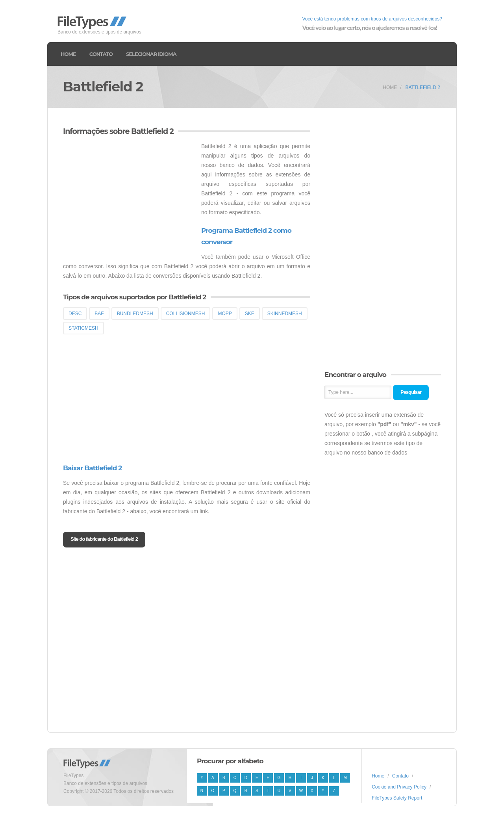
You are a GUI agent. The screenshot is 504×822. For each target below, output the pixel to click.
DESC (75, 314)
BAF (99, 314)
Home (68, 54)
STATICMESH (83, 328)
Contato (101, 54)
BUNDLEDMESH (135, 314)
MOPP (225, 314)
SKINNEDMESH (285, 314)
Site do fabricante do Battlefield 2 (104, 539)
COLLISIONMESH (186, 314)
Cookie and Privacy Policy (399, 787)
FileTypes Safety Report (397, 798)
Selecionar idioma (151, 54)
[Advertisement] (129, 197)
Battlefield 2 (423, 87)
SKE (250, 314)
